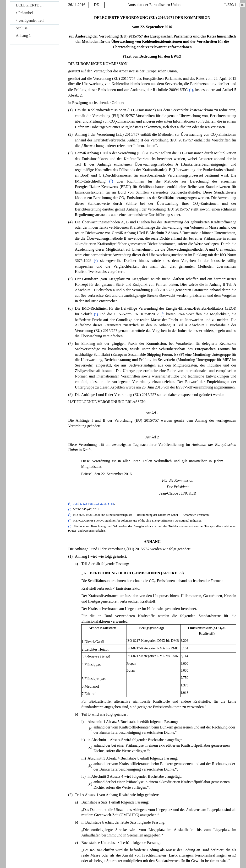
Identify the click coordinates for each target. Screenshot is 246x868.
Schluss (22, 28)
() (191, 90)
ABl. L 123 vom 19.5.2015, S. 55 (94, 504)
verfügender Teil (30, 20)
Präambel (24, 13)
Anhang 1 (23, 35)
